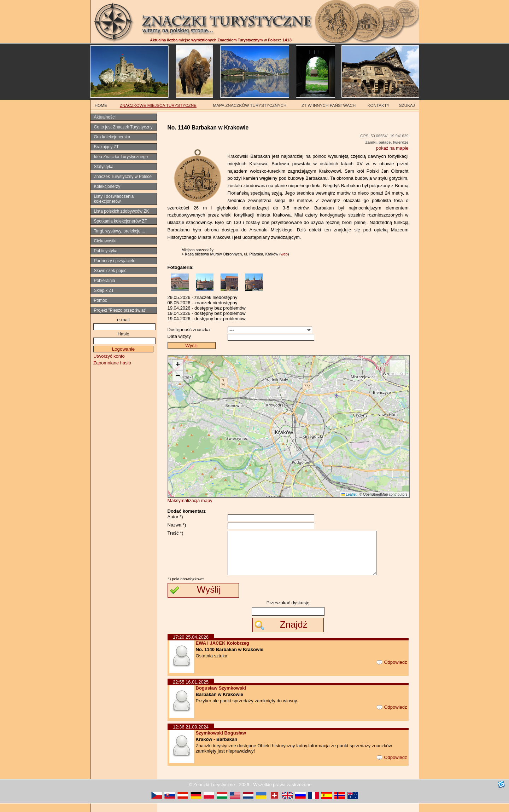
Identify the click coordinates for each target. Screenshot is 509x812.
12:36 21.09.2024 (191, 735)
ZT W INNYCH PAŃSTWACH (329, 105)
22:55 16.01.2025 (191, 690)
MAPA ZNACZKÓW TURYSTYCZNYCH (250, 105)
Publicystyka (106, 251)
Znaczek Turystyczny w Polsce (123, 177)
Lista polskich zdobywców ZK (122, 211)
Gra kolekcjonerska (112, 137)
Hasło (123, 334)
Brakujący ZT (107, 147)
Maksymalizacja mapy (190, 500)
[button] (178, 365)
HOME (101, 105)
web (284, 254)
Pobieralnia (105, 281)
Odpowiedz (392, 671)
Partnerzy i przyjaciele (115, 261)
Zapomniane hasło (112, 363)
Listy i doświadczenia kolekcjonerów (114, 199)
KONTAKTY (379, 105)
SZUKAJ (407, 105)
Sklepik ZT (104, 290)
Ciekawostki (105, 241)
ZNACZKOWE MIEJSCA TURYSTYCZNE (158, 105)
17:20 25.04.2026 (191, 646)
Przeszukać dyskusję (288, 611)
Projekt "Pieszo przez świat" (120, 310)
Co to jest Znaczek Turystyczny (123, 127)
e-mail (123, 320)
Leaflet (349, 494)
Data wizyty (179, 336)
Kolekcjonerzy (107, 186)
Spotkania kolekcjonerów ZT (121, 221)
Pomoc (101, 300)
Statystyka (104, 167)
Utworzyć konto (109, 356)
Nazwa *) (177, 525)
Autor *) (175, 517)
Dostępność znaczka (189, 330)
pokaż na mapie (392, 148)
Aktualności (105, 117)
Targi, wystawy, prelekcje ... (120, 231)
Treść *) (175, 533)
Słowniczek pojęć (110, 271)
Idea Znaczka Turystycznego (121, 157)
